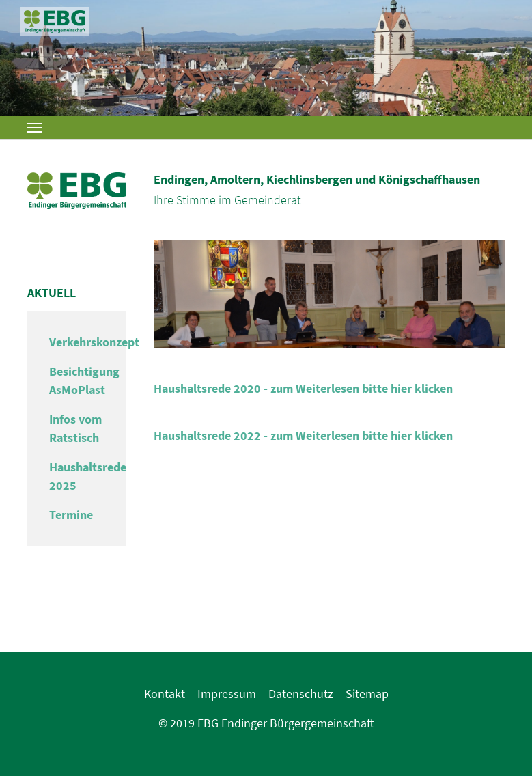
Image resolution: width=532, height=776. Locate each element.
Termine (71, 515)
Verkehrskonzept (94, 342)
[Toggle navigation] (35, 128)
